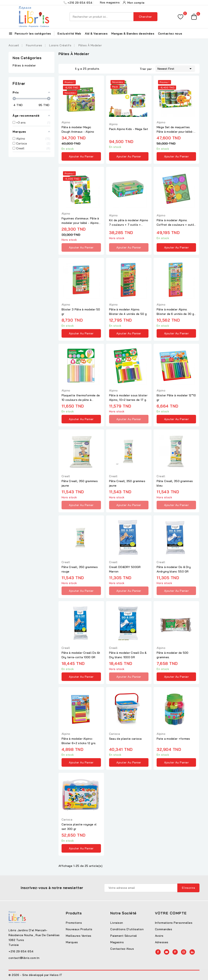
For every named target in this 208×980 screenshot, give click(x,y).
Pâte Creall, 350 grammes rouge (80, 569)
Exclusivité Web (69, 34)
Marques (72, 942)
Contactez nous (170, 34)
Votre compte (171, 913)
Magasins (117, 942)
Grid (65, 68)
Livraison (117, 923)
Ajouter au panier (81, 156)
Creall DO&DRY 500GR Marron (125, 569)
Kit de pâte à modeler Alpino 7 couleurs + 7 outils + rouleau (129, 223)
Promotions (74, 923)
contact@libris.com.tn (24, 958)
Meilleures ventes (79, 936)
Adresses (162, 942)
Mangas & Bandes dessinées (133, 34)
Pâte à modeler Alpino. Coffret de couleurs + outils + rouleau (176, 223)
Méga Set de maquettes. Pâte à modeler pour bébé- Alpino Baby (175, 130)
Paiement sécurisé (124, 936)
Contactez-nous (122, 949)
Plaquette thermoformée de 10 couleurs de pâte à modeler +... (81, 398)
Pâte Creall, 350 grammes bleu (175, 483)
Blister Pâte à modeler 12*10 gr (176, 398)
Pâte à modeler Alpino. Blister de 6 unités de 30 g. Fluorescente (176, 312)
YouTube (167, 952)
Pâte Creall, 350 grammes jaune (80, 483)
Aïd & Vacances (96, 34)
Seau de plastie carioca (125, 739)
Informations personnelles (174, 923)
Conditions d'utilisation (127, 929)
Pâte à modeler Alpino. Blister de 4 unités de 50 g (128, 312)
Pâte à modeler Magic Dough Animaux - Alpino (78, 129)
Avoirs (159, 936)
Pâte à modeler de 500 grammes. (172, 655)
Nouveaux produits (79, 929)
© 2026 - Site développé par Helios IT (35, 975)
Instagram (184, 952)
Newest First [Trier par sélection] (175, 68)
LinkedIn (192, 952)
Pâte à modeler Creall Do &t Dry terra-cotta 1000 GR (81, 655)
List (71, 68)
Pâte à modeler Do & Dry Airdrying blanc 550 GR (174, 569)
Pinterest (175, 952)
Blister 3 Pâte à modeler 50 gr (81, 312)
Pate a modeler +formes (173, 739)
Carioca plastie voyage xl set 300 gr (79, 827)
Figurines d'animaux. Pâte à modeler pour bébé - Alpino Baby (80, 221)
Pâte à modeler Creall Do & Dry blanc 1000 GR (128, 655)
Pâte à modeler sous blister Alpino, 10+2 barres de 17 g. (128, 398)
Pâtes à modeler (24, 65)
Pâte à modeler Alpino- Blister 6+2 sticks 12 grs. (79, 741)
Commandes (164, 929)
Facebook (158, 952)
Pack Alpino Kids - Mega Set (129, 129)
